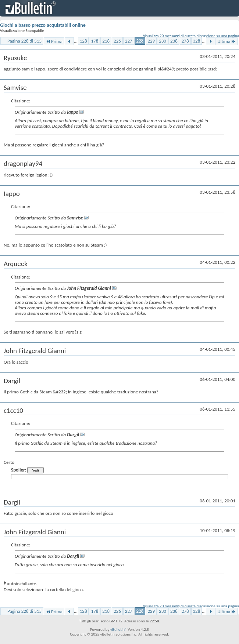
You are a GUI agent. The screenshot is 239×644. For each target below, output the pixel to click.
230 (163, 41)
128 (83, 41)
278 (185, 41)
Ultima (226, 41)
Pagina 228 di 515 (24, 41)
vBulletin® (119, 630)
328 (197, 41)
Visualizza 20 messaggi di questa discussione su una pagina (191, 36)
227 (129, 41)
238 (174, 41)
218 (106, 41)
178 (94, 41)
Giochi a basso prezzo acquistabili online (43, 25)
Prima (54, 41)
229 (151, 41)
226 (117, 41)
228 (140, 41)
